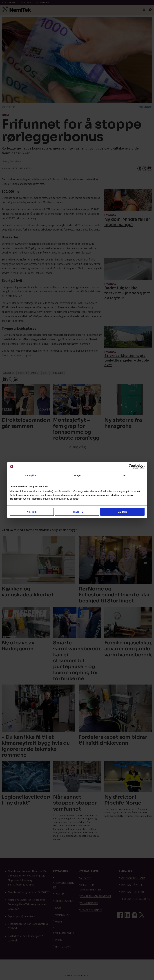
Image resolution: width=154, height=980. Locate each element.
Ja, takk (122, 512)
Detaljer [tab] (77, 475)
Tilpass (77, 512)
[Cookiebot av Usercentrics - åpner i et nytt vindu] (131, 466)
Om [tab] (124, 475)
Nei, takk (32, 512)
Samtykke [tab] (30, 475)
